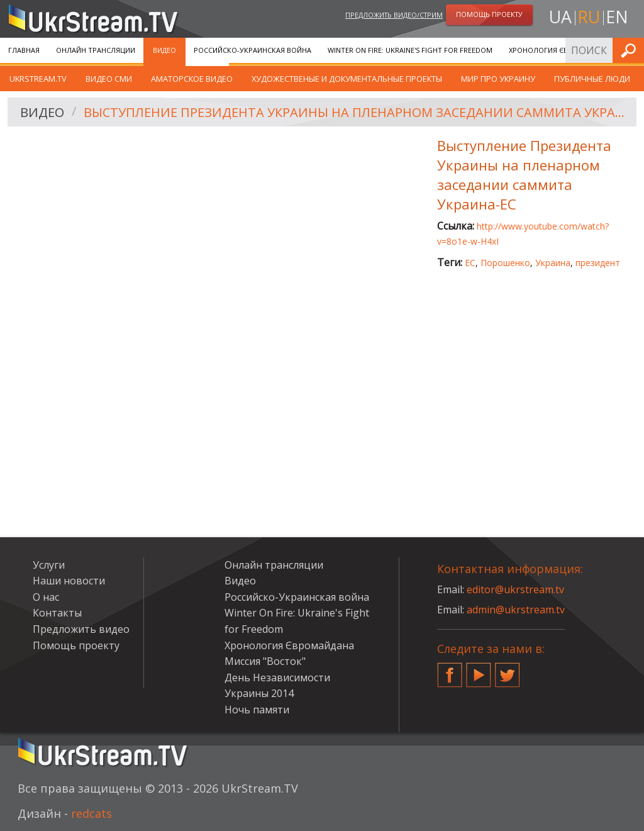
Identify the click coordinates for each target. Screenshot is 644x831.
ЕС (470, 263)
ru (589, 17)
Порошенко (505, 263)
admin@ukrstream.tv (516, 610)
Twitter (508, 670)
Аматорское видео (192, 79)
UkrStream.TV (38, 79)
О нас (46, 597)
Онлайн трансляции (96, 50)
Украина (553, 263)
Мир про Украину (498, 79)
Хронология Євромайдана (560, 50)
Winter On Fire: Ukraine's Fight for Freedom (410, 50)
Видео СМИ (109, 79)
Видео (164, 50)
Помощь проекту (76, 645)
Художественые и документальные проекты (347, 79)
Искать (631, 50)
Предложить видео (81, 629)
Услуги (49, 565)
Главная (24, 50)
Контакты (57, 613)
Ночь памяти (257, 710)
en (617, 17)
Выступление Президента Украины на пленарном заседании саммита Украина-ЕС (356, 112)
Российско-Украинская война (253, 50)
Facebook (450, 670)
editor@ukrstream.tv (515, 589)
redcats (92, 813)
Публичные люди (592, 79)
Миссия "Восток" (265, 661)
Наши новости (69, 581)
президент (598, 263)
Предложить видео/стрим (394, 15)
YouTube (479, 670)
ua (560, 17)
